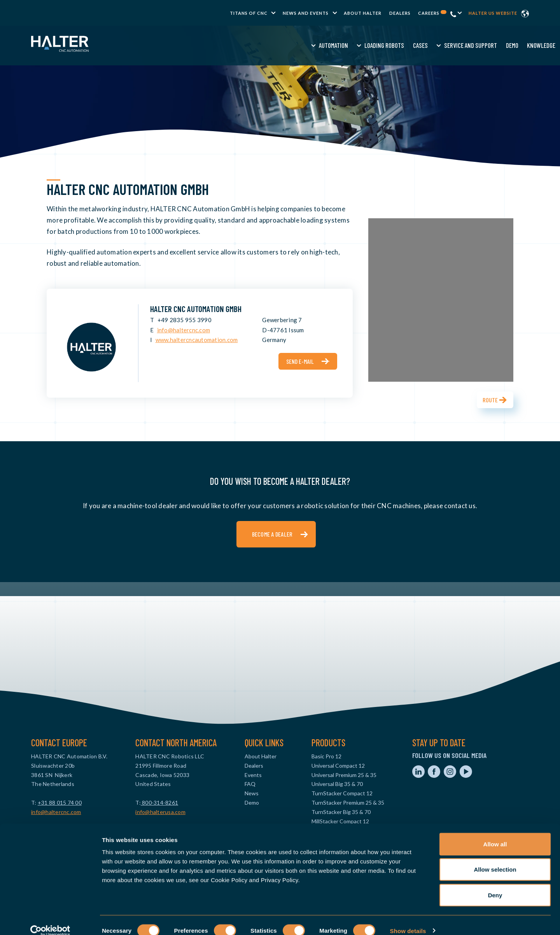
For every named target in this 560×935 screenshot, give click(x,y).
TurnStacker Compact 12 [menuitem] (342, 793)
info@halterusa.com (160, 812)
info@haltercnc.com (184, 330)
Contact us (487, 45)
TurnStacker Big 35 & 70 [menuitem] (341, 812)
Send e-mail (300, 361)
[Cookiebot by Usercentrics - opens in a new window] (50, 920)
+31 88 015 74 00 (60, 803)
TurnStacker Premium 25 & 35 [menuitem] (348, 803)
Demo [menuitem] (367, 45)
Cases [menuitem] (276, 45)
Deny (495, 884)
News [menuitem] (252, 793)
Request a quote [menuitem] (440, 45)
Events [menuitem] (253, 775)
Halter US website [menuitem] (493, 13)
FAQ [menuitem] (250, 784)
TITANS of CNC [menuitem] (249, 13)
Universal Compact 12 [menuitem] (338, 766)
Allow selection (495, 859)
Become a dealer (272, 534)
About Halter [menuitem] (363, 13)
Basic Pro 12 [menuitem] (326, 756)
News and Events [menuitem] (306, 13)
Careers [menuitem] (432, 13)
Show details (408, 920)
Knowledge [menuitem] (397, 45)
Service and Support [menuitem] (326, 45)
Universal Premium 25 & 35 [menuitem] (344, 775)
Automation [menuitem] (189, 45)
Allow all (495, 833)
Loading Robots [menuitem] (240, 45)
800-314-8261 (159, 803)
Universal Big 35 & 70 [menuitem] (337, 784)
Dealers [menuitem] (400, 13)
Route (490, 400)
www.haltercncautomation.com (197, 340)
